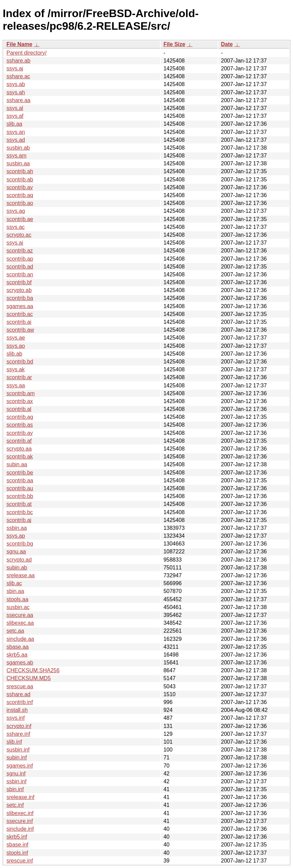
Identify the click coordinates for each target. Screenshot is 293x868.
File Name (19, 44)
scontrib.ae (20, 219)
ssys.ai (15, 243)
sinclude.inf (20, 829)
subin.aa (17, 464)
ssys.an (16, 132)
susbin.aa (18, 163)
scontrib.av (20, 187)
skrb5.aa (17, 655)
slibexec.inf (20, 813)
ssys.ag (16, 211)
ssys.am (17, 156)
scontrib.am (21, 393)
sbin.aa (15, 591)
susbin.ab (18, 148)
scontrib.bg (20, 544)
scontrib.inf (20, 702)
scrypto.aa (19, 449)
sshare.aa (18, 100)
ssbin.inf (17, 781)
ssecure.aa (20, 615)
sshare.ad (18, 694)
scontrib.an (20, 274)
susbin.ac (18, 607)
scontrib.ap (20, 259)
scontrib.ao (20, 203)
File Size (174, 44)
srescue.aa (20, 686)
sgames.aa (20, 306)
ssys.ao (16, 346)
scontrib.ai (19, 322)
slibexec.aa (20, 623)
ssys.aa (16, 385)
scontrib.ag (20, 417)
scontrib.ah (20, 171)
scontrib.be (20, 473)
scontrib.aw (20, 330)
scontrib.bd (20, 362)
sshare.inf (18, 734)
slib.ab (14, 354)
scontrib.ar (19, 377)
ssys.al (15, 108)
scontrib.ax (20, 401)
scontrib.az (20, 251)
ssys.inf (16, 718)
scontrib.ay (20, 433)
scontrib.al (19, 409)
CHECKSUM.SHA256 (33, 670)
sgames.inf (20, 766)
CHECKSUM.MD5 (29, 678)
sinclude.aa (20, 639)
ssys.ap (16, 536)
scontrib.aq (20, 195)
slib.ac (14, 583)
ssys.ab (16, 84)
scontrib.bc (20, 512)
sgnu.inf (16, 774)
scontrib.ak (20, 457)
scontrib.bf (19, 282)
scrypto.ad (19, 560)
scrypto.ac (19, 235)
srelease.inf (20, 797)
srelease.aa (21, 575)
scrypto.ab (19, 290)
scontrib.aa (20, 480)
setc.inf (15, 805)
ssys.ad (16, 140)
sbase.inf (17, 845)
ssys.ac (16, 227)
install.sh (17, 710)
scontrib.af (19, 441)
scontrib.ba (20, 298)
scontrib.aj (19, 520)
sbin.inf (15, 789)
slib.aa (14, 124)
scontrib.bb (20, 496)
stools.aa (17, 599)
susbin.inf (18, 750)
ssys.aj (15, 68)
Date (227, 44)
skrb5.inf (17, 837)
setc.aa (15, 631)
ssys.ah (16, 92)
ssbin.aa (17, 528)
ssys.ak (16, 369)
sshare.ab (18, 61)
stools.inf (17, 853)
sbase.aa (18, 647)
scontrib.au (20, 488)
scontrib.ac (20, 314)
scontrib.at (19, 504)
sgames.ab (20, 663)
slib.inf (14, 742)
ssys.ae (16, 338)
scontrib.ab (20, 180)
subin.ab (17, 568)
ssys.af (15, 116)
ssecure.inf (20, 821)
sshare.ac (18, 76)
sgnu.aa (16, 552)
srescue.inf (20, 861)
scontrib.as (20, 425)
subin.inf (17, 757)
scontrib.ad (20, 267)
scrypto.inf (19, 726)
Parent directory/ (26, 53)
